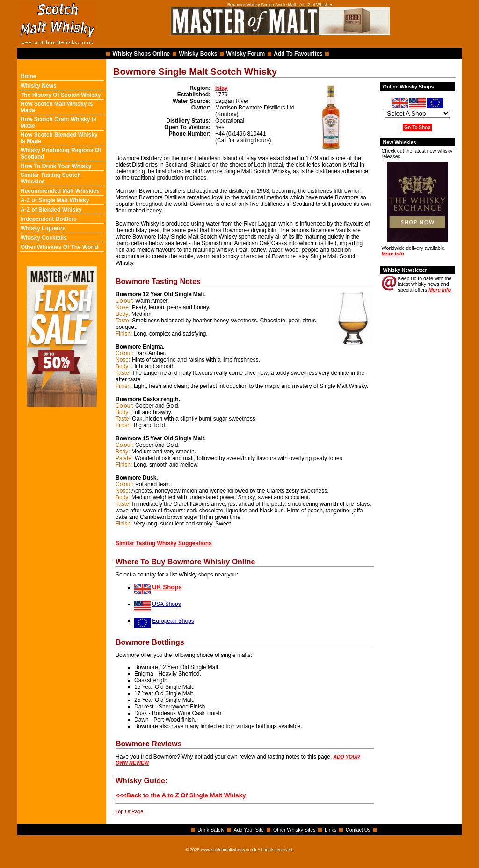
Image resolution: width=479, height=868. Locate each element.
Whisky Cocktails (44, 238)
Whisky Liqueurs (43, 228)
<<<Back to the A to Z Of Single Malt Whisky (181, 795)
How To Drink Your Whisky (56, 166)
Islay (221, 88)
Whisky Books (198, 54)
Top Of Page (129, 811)
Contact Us (358, 830)
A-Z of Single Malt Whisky (55, 200)
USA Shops (166, 604)
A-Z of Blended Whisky (51, 210)
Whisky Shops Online (142, 54)
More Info (393, 254)
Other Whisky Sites (294, 830)
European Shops (173, 621)
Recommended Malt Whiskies (60, 191)
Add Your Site (249, 830)
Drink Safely (211, 830)
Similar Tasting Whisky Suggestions (164, 543)
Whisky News (39, 86)
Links (330, 830)
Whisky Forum (246, 54)
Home (28, 76)
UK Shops (167, 587)
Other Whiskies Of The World (59, 247)
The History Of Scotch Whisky (61, 95)
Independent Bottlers (49, 219)
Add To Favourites (298, 54)
